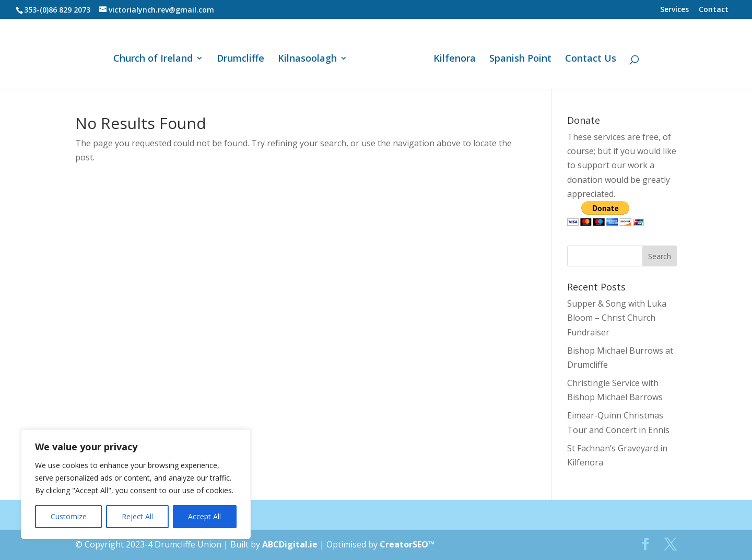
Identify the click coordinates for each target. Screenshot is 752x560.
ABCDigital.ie (290, 544)
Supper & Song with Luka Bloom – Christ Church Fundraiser (617, 318)
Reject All (137, 516)
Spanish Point (517, 56)
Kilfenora (451, 56)
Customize (69, 516)
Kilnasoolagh (311, 56)
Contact (714, 10)
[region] (136, 484)
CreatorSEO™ (407, 544)
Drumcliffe (244, 56)
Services (674, 10)
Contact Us (587, 56)
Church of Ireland (157, 56)
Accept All (204, 516)
